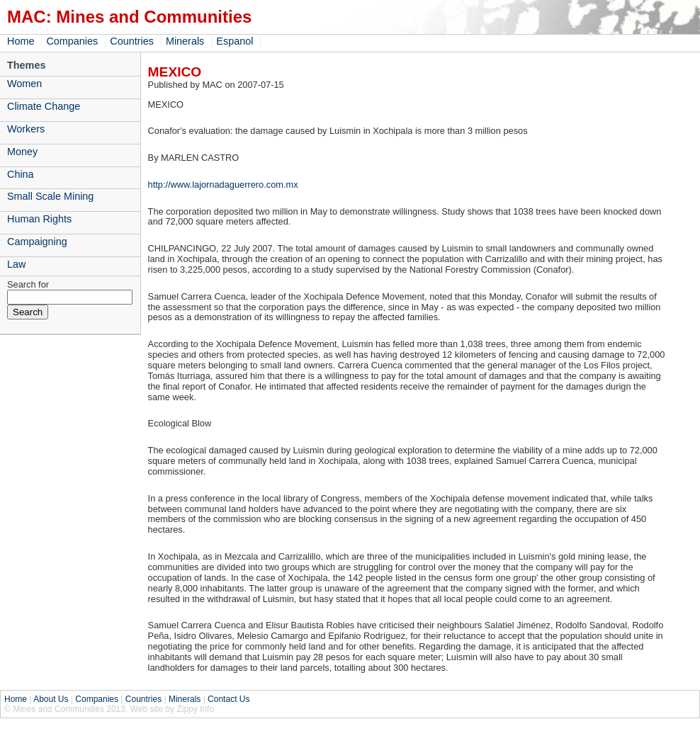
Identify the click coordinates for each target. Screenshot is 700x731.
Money (22, 152)
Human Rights (39, 219)
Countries (132, 41)
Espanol (235, 41)
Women (24, 84)
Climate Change (44, 106)
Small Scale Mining (50, 196)
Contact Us (228, 699)
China (21, 174)
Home (21, 41)
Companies (72, 41)
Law (16, 264)
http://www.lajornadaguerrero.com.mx (223, 185)
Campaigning (37, 242)
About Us (51, 699)
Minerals (185, 41)
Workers (26, 129)
